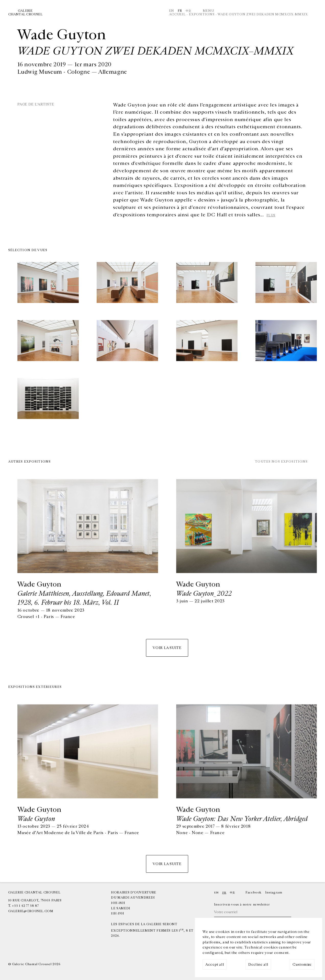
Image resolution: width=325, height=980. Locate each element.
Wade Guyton (36, 819)
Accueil (177, 14)
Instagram (274, 893)
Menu (208, 11)
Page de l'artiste (36, 104)
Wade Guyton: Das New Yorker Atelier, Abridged (242, 819)
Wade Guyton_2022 (204, 593)
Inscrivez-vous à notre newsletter (242, 905)
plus (271, 215)
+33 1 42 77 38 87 (25, 906)
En (172, 11)
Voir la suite (167, 648)
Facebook (254, 893)
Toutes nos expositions (281, 462)
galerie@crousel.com (31, 911)
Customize (302, 965)
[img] (48, 283)
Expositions (202, 14)
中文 (189, 11)
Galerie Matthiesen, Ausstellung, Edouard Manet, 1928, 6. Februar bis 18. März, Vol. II (84, 598)
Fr (180, 11)
